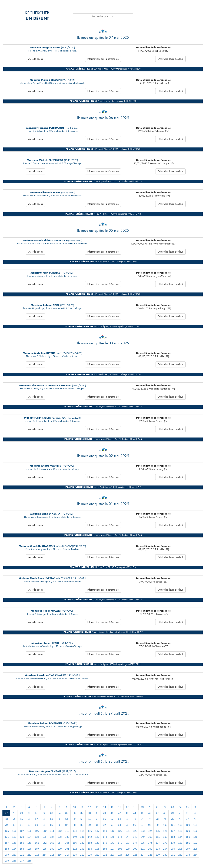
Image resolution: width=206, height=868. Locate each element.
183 (7, 849)
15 (112, 807)
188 (44, 849)
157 (7, 843)
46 (150, 813)
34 (59, 813)
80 (14, 825)
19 (142, 807)
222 (105, 855)
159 (22, 843)
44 (135, 813)
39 (97, 813)
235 (7, 861)
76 (180, 819)
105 (7, 831)
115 (82, 831)
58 (44, 819)
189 (52, 849)
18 (135, 807)
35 (67, 813)
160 (29, 843)
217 (67, 855)
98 (150, 825)
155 (188, 837)
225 (127, 855)
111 (52, 831)
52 (195, 813)
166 (75, 843)
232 (180, 855)
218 (75, 855)
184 (14, 849)
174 (135, 843)
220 (90, 855)
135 (37, 837)
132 (14, 837)
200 (135, 849)
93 (112, 825)
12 (89, 807)
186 (29, 849)
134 (29, 837)
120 (120, 831)
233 (188, 855)
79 (6, 825)
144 (105, 837)
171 (112, 843)
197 (112, 849)
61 (67, 819)
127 (173, 831)
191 (67, 849)
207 (188, 849)
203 (158, 849)
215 (52, 855)
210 (14, 855)
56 (29, 819)
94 (119, 825)
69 (127, 819)
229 (158, 855)
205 (173, 849)
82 (29, 825)
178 (165, 843)
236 (14, 861)
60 (59, 819)
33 (52, 813)
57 (36, 819)
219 (82, 855)
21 (157, 807)
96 (135, 825)
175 (143, 843)
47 (157, 813)
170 (105, 843)
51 (187, 813)
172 (120, 843)
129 (188, 831)
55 (21, 819)
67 (112, 819)
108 (29, 831)
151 (158, 837)
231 (173, 855)
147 (127, 837)
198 (120, 849)
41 (112, 813)
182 (195, 843)
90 (89, 825)
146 (120, 837)
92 (104, 825)
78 (195, 819)
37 (82, 813)
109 (37, 831)
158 (14, 843)
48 (165, 813)
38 (89, 813)
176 (150, 843)
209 (7, 855)
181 (188, 843)
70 (135, 819)
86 (59, 825)
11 (82, 807)
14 (105, 807)
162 (44, 843)
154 (180, 837)
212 (29, 855)
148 (135, 837)
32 (44, 813)
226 (135, 855)
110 (44, 831)
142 (90, 837)
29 (21, 813)
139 (67, 837)
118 (105, 831)
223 (112, 855)
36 (74, 813)
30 (29, 813)
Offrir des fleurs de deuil (170, 59)
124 (150, 831)
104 (195, 825)
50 (180, 813)
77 (187, 819)
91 (97, 825)
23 (172, 807)
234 (195, 855)
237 (22, 861)
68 (119, 819)
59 (52, 819)
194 (90, 849)
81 (21, 825)
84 (44, 825)
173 (127, 843)
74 (165, 819)
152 (165, 837)
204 (165, 849)
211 (22, 855)
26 (195, 807)
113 (67, 831)
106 (14, 831)
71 (142, 819)
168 (90, 843)
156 (195, 837)
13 (97, 807)
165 (67, 843)
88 (74, 825)
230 (165, 855)
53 (6, 819)
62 (74, 819)
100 (165, 825)
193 (82, 849)
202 (150, 849)
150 (150, 837)
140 (75, 837)
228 (150, 855)
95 (127, 825)
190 (60, 849)
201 (143, 849)
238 (29, 861)
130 (195, 831)
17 (127, 807)
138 (60, 837)
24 (180, 807)
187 (37, 849)
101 (173, 825)
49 (172, 813)
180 (180, 843)
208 (195, 849)
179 (173, 843)
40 (104, 813)
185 (22, 849)
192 (75, 849)
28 (14, 813)
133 (22, 837)
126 (165, 831)
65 (97, 819)
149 (143, 837)
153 (173, 837)
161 (37, 843)
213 (37, 855)
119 (112, 831)
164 (60, 843)
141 (82, 837)
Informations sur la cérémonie (103, 59)
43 (127, 813)
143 (97, 837)
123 (143, 831)
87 (67, 825)
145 (112, 837)
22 (165, 807)
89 (82, 825)
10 (74, 807)
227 (143, 855)
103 (188, 825)
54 (14, 819)
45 (142, 813)
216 (60, 855)
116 (90, 831)
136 (44, 837)
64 (89, 819)
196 (105, 849)
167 (82, 843)
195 (97, 849)
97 (142, 825)
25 (188, 807)
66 (104, 819)
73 (157, 819)
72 (150, 819)
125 (158, 831)
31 (36, 813)
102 (180, 825)
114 (75, 831)
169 (97, 843)
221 (97, 855)
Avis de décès (36, 59)
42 (119, 813)
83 (36, 825)
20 (150, 807)
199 (127, 849)
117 (97, 831)
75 (172, 819)
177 (158, 843)
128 (180, 831)
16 (120, 807)
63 (82, 819)
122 (135, 831)
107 (22, 831)
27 (6, 813)
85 (52, 825)
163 (52, 843)
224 (120, 855)
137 (52, 837)
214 (44, 855)
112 (60, 831)
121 (127, 831)
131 (7, 837)
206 (180, 849)
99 (157, 825)
